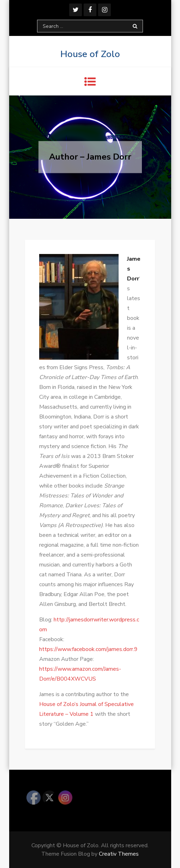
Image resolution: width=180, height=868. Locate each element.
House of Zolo (90, 54)
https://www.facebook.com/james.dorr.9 (88, 649)
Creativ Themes (119, 854)
